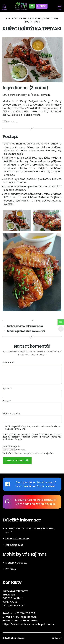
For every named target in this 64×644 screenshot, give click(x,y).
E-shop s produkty (16, 563)
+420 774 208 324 (24, 613)
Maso (37, 22)
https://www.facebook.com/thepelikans (27, 624)
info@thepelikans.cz (24, 617)
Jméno (7, 389)
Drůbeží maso (50, 19)
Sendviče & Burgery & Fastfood (24, 19)
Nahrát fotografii (11, 446)
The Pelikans (17, 638)
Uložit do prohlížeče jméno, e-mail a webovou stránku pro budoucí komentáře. (33, 428)
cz (53, 624)
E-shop (42, 6)
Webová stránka (11, 414)
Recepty (28, 22)
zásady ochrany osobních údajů (20, 437)
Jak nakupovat (14, 545)
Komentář (9, 363)
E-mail (7, 401)
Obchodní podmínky (17, 539)
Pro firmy (11, 569)
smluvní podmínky (52, 437)
